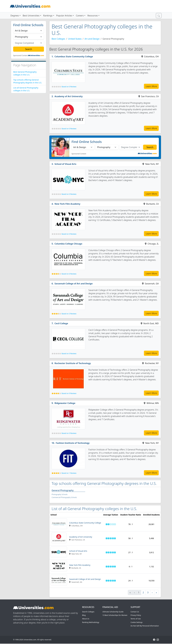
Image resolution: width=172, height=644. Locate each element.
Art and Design (92, 39)
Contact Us (135, 612)
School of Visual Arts (65, 164)
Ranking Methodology (91, 622)
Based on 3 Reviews (69, 314)
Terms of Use (136, 619)
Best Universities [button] (31, 16)
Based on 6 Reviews (69, 274)
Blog (84, 615)
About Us (86, 619)
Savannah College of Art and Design (74, 284)
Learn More (151, 86)
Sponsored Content (20, 56)
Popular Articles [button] (64, 16)
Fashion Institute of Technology (73, 443)
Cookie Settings (137, 622)
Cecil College (61, 323)
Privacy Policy (136, 615)
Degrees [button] (15, 16)
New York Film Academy (67, 204)
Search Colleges (88, 612)
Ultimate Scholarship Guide (113, 612)
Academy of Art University (69, 96)
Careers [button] (80, 16)
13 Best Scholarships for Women (115, 615)
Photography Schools (60, 494)
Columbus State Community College (74, 56)
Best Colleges (58, 39)
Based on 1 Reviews (69, 473)
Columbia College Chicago (68, 244)
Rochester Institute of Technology (73, 363)
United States (75, 39)
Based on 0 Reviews (69, 87)
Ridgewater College (65, 403)
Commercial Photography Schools (64, 497)
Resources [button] (93, 16)
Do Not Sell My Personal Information (145, 626)
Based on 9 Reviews (69, 393)
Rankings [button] (48, 16)
